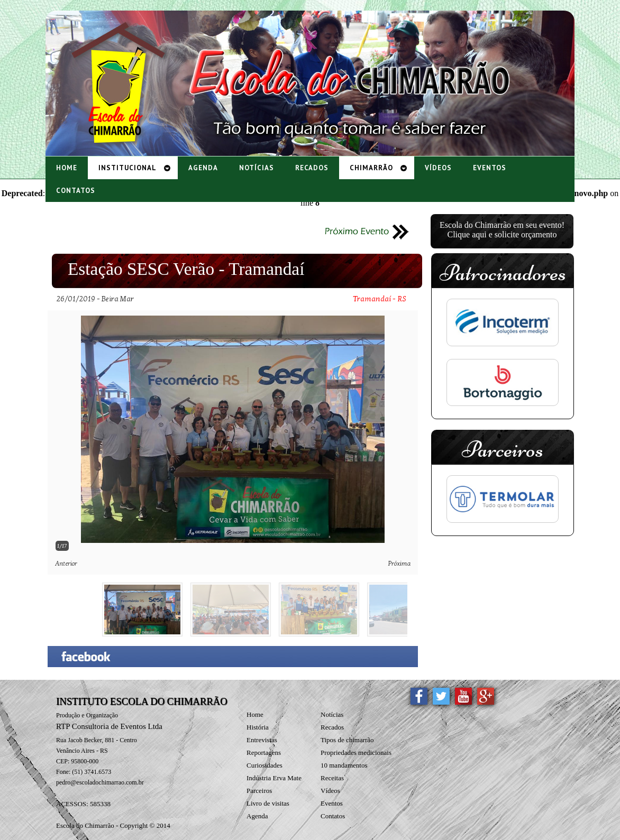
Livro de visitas (268, 803)
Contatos (333, 816)
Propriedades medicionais (356, 753)
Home (255, 714)
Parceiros (259, 791)
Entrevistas (262, 740)
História (258, 727)
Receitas (332, 778)
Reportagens (264, 753)
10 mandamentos (344, 765)
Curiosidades (265, 765)
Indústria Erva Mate (274, 778)
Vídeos (330, 791)
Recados (332, 727)
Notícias (332, 714)
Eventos (332, 803)
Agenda (257, 816)
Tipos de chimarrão (347, 740)
